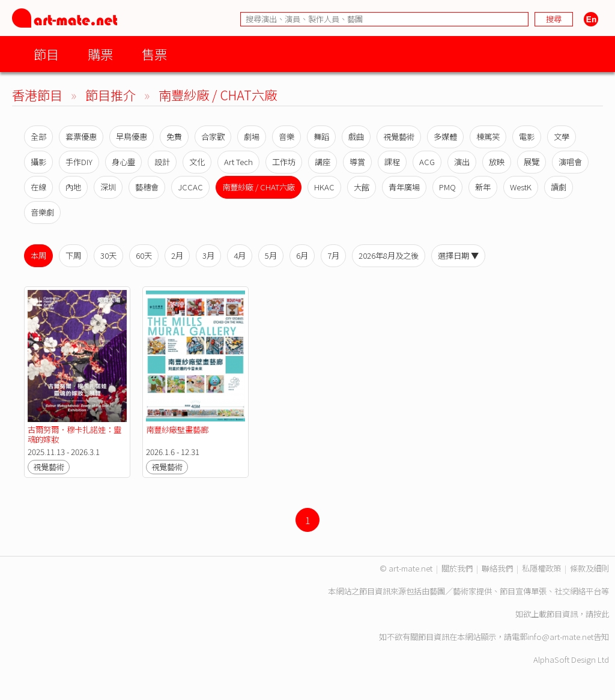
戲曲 (356, 137)
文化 (197, 162)
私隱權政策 (541, 568)
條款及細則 (589, 568)
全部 (38, 137)
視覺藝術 (399, 137)
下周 (73, 255)
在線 (38, 187)
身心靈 (123, 162)
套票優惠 (81, 137)
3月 (208, 255)
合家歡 (213, 137)
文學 (562, 137)
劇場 (252, 137)
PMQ (447, 187)
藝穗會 (147, 187)
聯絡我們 (497, 568)
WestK (521, 187)
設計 (162, 162)
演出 (462, 162)
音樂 (286, 137)
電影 (527, 137)
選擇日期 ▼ (458, 255)
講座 (323, 162)
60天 (144, 255)
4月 (240, 255)
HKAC (324, 187)
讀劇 (559, 187)
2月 (177, 255)
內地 (73, 187)
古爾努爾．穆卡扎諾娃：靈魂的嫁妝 (74, 434)
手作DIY (79, 162)
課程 (392, 162)
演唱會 (570, 162)
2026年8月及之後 (389, 255)
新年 (483, 187)
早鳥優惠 (132, 137)
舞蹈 (321, 137)
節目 (46, 54)
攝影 (38, 162)
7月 (333, 255)
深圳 (108, 187)
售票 (154, 54)
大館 (362, 187)
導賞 (357, 162)
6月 (302, 255)
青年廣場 (404, 187)
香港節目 (37, 95)
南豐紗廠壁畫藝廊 (177, 430)
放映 (497, 162)
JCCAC (190, 187)
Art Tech (238, 162)
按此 (601, 614)
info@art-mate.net (560, 637)
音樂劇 (42, 212)
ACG (427, 162)
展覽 (532, 162)
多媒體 (445, 137)
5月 (271, 255)
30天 (108, 255)
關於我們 (457, 568)
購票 (100, 54)
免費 (174, 137)
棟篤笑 (488, 137)
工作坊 (284, 162)
